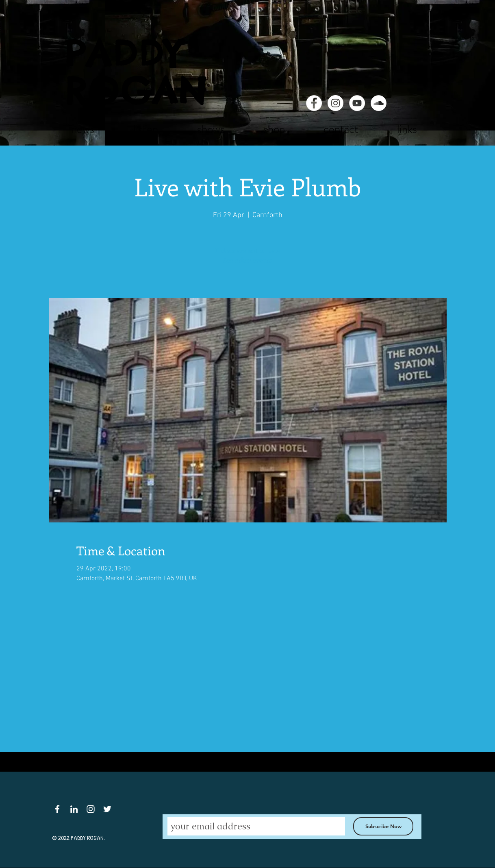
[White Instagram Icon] (91, 809)
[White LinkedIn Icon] (74, 809)
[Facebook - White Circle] (314, 103)
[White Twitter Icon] (107, 809)
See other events (247, 260)
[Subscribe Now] (383, 826)
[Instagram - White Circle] (335, 103)
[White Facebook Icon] (57, 809)
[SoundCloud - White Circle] (379, 103)
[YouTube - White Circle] (357, 103)
